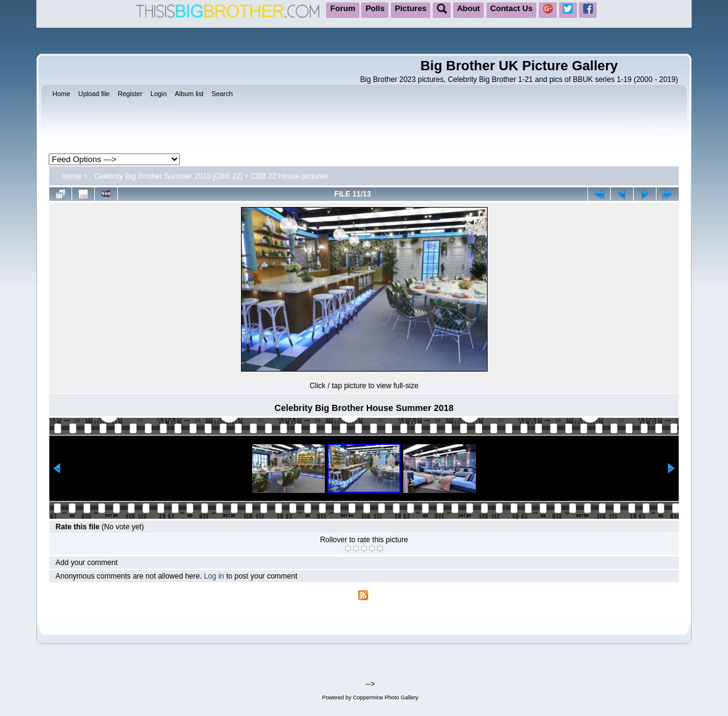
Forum (343, 8)
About (468, 8)
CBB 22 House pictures (289, 176)
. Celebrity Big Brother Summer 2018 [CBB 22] (166, 176)
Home (72, 176)
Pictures (411, 8)
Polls (375, 8)
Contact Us (511, 8)
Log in (214, 576)
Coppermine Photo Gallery (385, 698)
